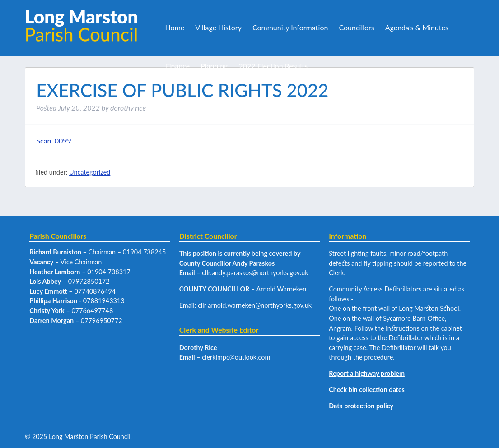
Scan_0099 (54, 141)
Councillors (356, 27)
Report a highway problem (367, 373)
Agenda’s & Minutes (417, 27)
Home (175, 27)
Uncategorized (90, 172)
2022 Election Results (273, 66)
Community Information (290, 27)
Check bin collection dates (367, 390)
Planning (214, 66)
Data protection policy (361, 406)
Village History (218, 27)
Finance (178, 66)
